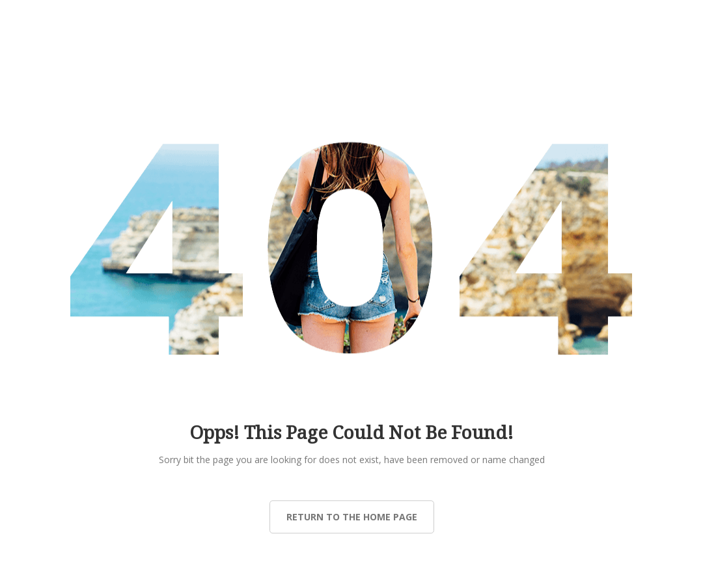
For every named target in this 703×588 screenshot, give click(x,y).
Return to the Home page (352, 517)
